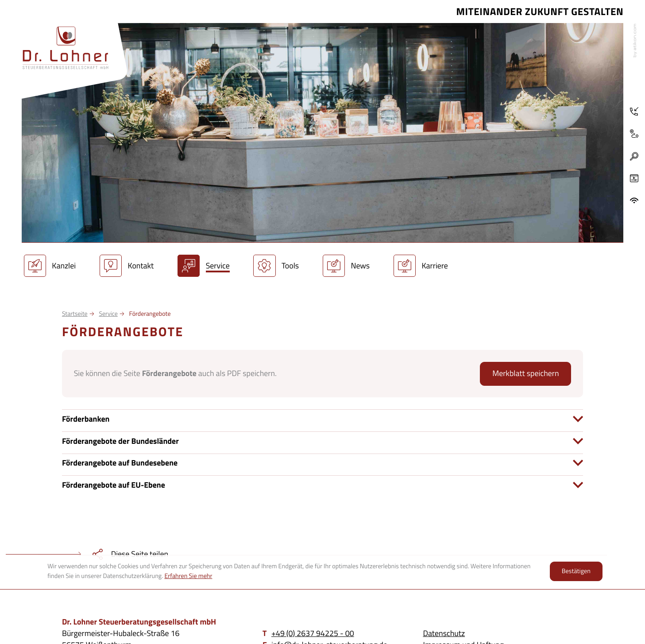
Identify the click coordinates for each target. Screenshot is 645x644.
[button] (634, 156)
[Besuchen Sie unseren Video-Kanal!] (634, 178)
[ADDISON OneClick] (634, 201)
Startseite (75, 314)
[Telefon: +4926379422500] (634, 112)
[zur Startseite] (66, 48)
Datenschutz (444, 633)
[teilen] (84, 554)
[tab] (322, 419)
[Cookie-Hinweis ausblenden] (576, 571)
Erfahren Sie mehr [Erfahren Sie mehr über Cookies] (188, 576)
